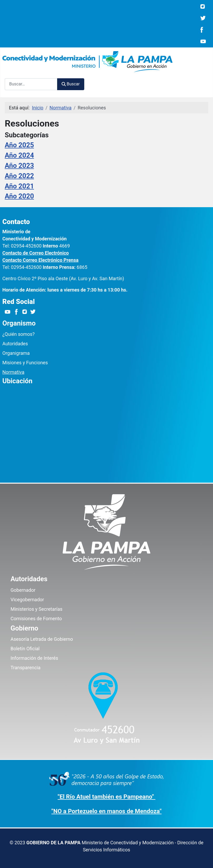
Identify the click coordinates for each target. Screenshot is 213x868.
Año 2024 (19, 155)
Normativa (13, 372)
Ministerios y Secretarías (36, 609)
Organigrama (16, 353)
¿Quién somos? (19, 334)
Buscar (71, 84)
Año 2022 (19, 176)
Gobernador (23, 590)
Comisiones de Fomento (36, 619)
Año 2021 (19, 186)
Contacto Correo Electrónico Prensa (40, 260)
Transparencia (26, 668)
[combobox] (31, 84)
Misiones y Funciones (25, 363)
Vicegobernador (27, 600)
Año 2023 (19, 166)
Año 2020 (19, 196)
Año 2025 (19, 145)
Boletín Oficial (25, 649)
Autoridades (15, 344)
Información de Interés (34, 658)
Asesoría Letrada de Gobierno (42, 639)
